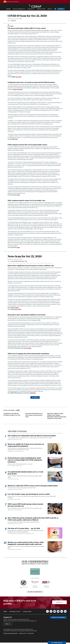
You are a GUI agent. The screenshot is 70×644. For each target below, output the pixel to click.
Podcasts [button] (31, 9)
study (16, 139)
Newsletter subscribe (58, 623)
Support (61, 9)
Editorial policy (15, 618)
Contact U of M (22, 639)
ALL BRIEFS (35, 397)
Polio (26, 261)
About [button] (50, 9)
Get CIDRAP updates (57, 643)
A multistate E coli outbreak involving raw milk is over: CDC (12, 414)
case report (18, 77)
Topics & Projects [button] (19, 9)
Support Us (59, 608)
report (17, 308)
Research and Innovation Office (10, 639)
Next (19, 410)
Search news (27, 618)
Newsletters (41, 9)
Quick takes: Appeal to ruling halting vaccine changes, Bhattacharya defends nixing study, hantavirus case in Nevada (57, 416)
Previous (17, 410)
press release (18, 309)
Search (55, 9)
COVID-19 (13, 21)
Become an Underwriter (35, 598)
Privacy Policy (30, 639)
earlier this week (18, 89)
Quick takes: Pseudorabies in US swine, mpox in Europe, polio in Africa (34, 415)
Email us (8, 630)
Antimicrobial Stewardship (18, 261)
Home (5, 618)
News (9, 9)
